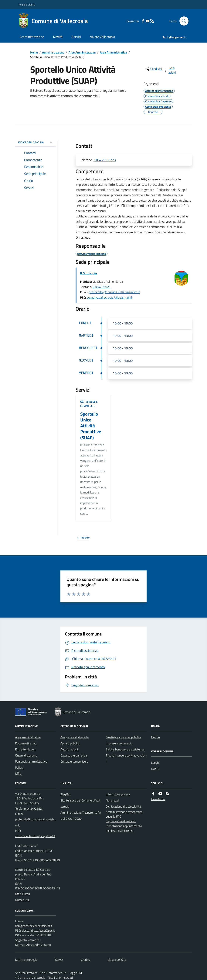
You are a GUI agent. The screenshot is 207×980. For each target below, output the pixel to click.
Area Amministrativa (113, 52)
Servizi (76, 37)
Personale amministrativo (31, 761)
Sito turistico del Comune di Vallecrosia (80, 803)
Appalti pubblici (70, 743)
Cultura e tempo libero (74, 761)
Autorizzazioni (69, 749)
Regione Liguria (27, 4)
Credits (85, 960)
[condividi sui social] (153, 69)
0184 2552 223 (105, 160)
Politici (19, 767)
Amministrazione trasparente (124, 812)
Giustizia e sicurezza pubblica (124, 737)
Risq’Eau (66, 794)
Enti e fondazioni (26, 749)
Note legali (113, 800)
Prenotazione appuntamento (124, 826)
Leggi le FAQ (114, 816)
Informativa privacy (118, 794)
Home (34, 52)
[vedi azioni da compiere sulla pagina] (170, 70)
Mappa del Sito (117, 960)
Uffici (18, 774)
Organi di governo (26, 755)
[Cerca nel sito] (182, 21)
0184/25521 (102, 287)
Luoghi (155, 763)
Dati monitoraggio (26, 960)
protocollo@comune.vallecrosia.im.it (114, 292)
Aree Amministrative (82, 52)
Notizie (155, 737)
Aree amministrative (28, 737)
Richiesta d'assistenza (120, 831)
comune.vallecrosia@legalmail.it (109, 297)
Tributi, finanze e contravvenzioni (126, 758)
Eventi (155, 769)
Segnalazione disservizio (121, 821)
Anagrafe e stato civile (75, 737)
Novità (58, 37)
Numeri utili (22, 900)
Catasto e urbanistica (74, 755)
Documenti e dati (26, 743)
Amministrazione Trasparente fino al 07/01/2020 (81, 816)
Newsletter (158, 799)
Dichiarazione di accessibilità (123, 806)
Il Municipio (88, 273)
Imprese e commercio (89, 404)
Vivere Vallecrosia (103, 37)
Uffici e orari (22, 894)
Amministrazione (32, 37)
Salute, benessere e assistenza (125, 749)
